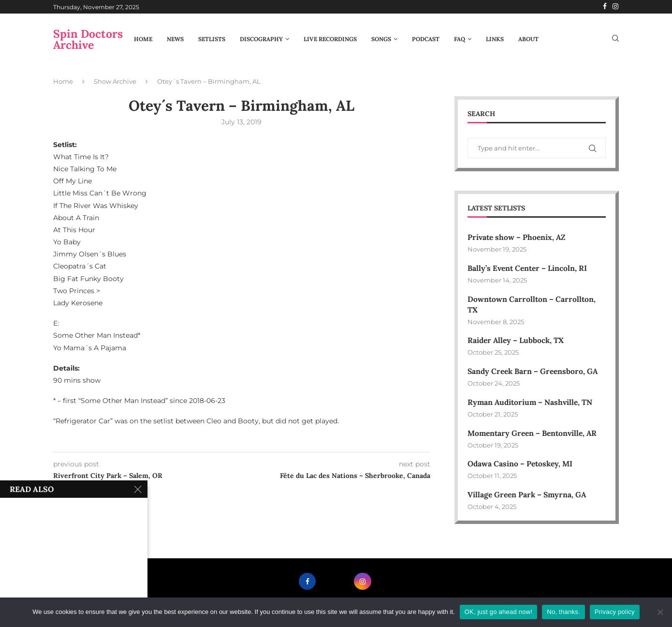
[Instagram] (615, 7)
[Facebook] (605, 7)
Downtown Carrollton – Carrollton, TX (532, 305)
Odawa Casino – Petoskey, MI (521, 466)
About (528, 39)
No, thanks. (563, 612)
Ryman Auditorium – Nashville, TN (532, 403)
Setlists (212, 39)
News (175, 39)
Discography (261, 39)
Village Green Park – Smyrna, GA (528, 497)
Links (495, 39)
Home (143, 39)
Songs (381, 39)
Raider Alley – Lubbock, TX (517, 342)
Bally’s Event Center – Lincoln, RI (529, 269)
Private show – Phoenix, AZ (518, 238)
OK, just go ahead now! (499, 612)
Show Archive (115, 81)
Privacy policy (615, 612)
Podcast (426, 39)
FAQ (460, 39)
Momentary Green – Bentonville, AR (535, 434)
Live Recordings (330, 39)
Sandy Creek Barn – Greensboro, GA (535, 373)
